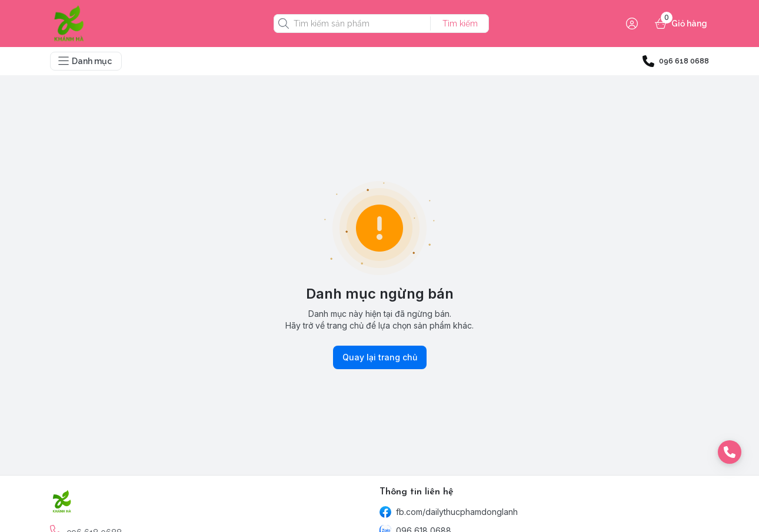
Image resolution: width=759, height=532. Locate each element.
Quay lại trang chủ (380, 357)
